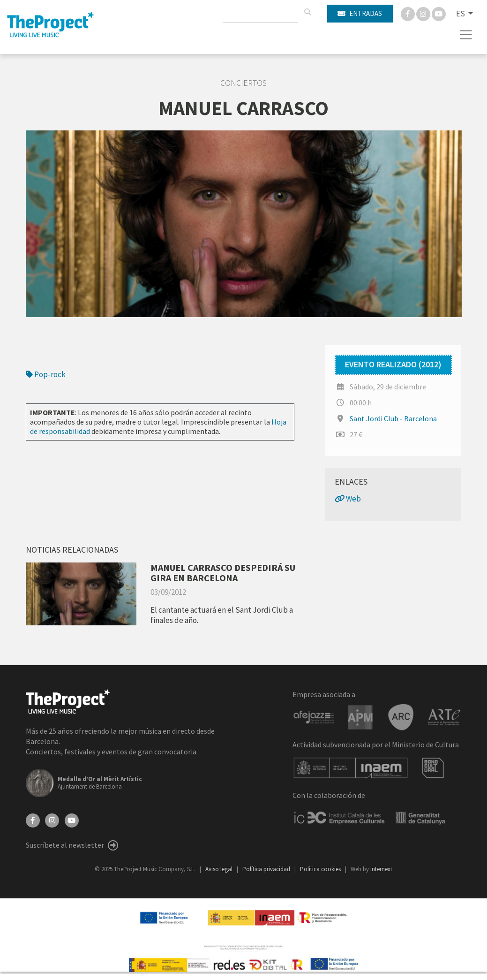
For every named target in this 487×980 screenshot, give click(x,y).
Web (348, 499)
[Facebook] (408, 13)
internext (381, 869)
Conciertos (243, 83)
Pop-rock (46, 374)
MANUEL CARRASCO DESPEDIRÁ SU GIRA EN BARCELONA (223, 573)
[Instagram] (424, 13)
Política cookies (321, 869)
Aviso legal (220, 869)
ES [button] (461, 14)
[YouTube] (72, 820)
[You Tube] (439, 13)
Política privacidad (267, 869)
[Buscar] (307, 12)
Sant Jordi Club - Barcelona (393, 418)
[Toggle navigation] (466, 35)
